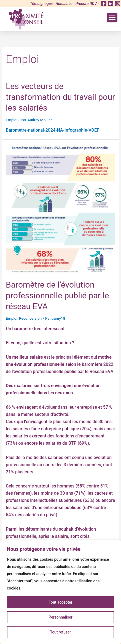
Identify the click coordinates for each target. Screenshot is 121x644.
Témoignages (41, 4)
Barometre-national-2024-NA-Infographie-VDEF (53, 130)
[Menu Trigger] (112, 18)
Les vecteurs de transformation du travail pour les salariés (60, 97)
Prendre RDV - (87, 4)
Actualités (64, 4)
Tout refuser (60, 632)
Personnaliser (60, 617)
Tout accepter (60, 602)
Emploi (12, 120)
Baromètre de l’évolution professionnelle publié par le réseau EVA (57, 295)
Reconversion (30, 318)
